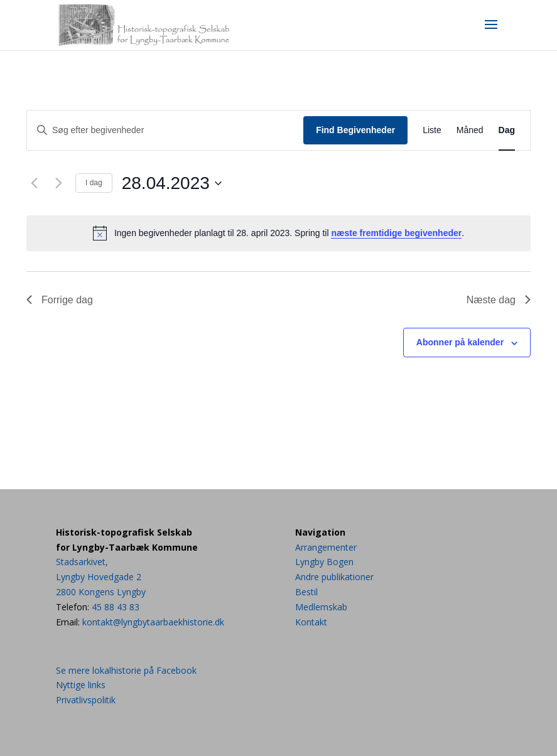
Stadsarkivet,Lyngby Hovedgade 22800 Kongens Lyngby (101, 577)
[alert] (278, 233)
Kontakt (311, 622)
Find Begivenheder (355, 130)
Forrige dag (60, 300)
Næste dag (499, 300)
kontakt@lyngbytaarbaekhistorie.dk (153, 622)
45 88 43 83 (116, 607)
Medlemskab (321, 607)
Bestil (306, 592)
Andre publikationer (334, 577)
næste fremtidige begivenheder (396, 233)
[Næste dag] (58, 183)
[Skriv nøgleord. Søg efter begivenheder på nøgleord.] (165, 130)
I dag (94, 183)
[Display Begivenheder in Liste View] (432, 130)
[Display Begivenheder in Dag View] (507, 130)
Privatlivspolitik (86, 700)
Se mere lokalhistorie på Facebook (126, 670)
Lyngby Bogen (324, 562)
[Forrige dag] (34, 183)
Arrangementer (326, 547)
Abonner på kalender (460, 342)
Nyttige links (81, 685)
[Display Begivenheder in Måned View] (470, 130)
